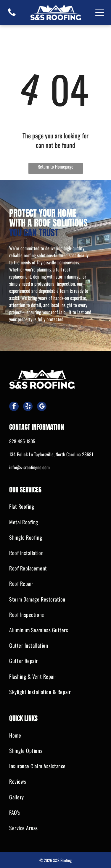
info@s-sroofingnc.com (29, 467)
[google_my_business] (42, 407)
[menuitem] (55, 507)
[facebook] (14, 407)
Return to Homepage (55, 167)
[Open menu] (100, 12)
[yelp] (28, 407)
